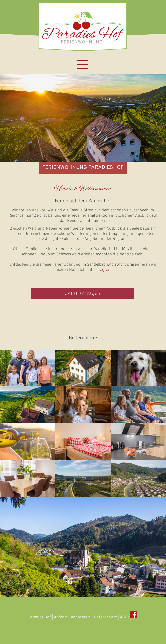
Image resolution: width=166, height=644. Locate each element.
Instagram (103, 270)
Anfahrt (61, 617)
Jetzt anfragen (83, 294)
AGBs (125, 617)
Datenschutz (106, 617)
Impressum (81, 617)
